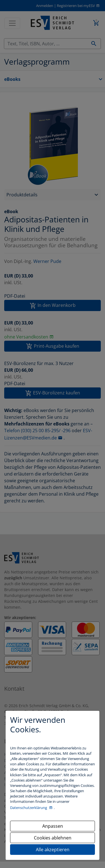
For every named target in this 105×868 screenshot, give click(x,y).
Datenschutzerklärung (29, 808)
